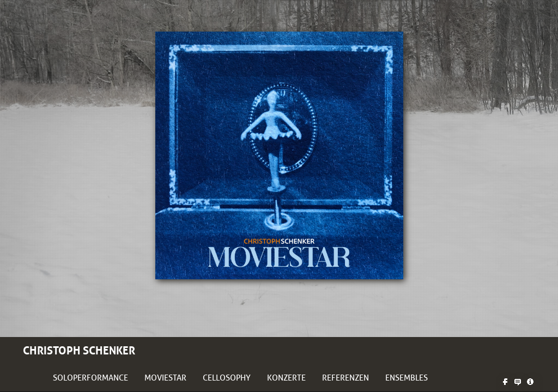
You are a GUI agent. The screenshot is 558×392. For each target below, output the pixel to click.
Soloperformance (90, 378)
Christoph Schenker (79, 351)
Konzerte (286, 378)
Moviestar (165, 378)
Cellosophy (227, 378)
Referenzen (345, 378)
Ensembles (407, 378)
